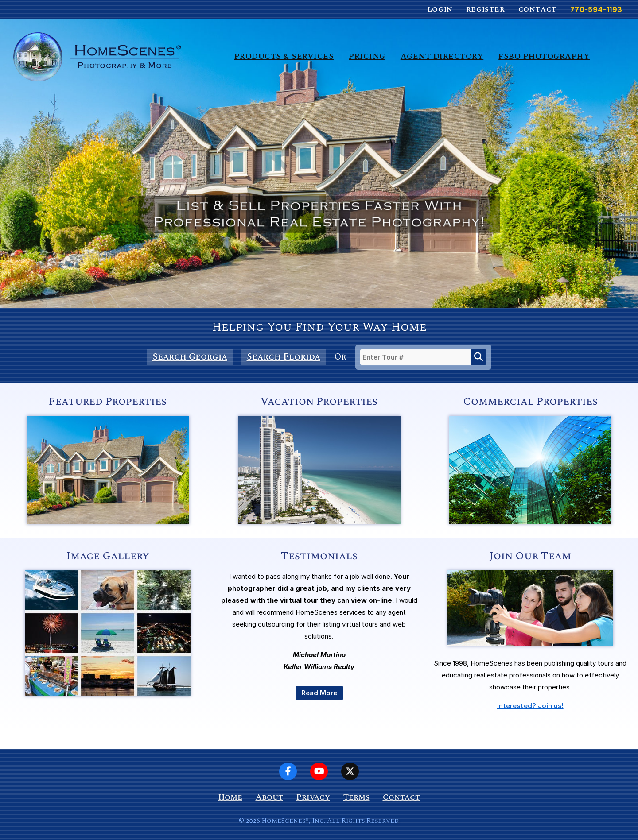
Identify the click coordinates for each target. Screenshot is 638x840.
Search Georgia (190, 357)
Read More (319, 693)
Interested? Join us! (530, 706)
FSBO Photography (544, 56)
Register (486, 9)
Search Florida (284, 357)
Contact (538, 9)
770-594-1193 (596, 9)
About (269, 797)
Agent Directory (442, 56)
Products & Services (284, 56)
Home (230, 797)
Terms (356, 797)
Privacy (313, 797)
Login (440, 9)
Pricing (367, 56)
